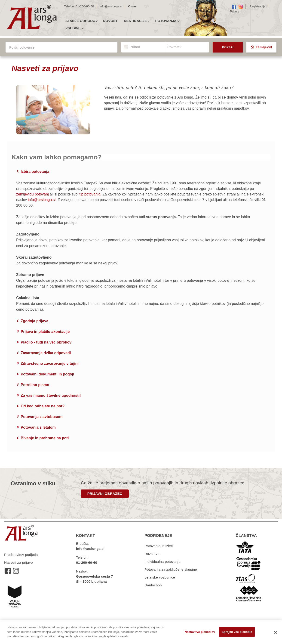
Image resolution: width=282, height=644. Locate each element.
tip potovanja (90, 194)
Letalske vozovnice (160, 577)
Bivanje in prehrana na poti (45, 438)
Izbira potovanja (35, 172)
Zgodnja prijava (35, 321)
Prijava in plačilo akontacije (45, 332)
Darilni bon (153, 585)
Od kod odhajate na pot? (43, 406)
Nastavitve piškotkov (200, 632)
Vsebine (75, 28)
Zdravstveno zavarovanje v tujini (50, 364)
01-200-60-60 (85, 6)
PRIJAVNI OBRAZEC (105, 494)
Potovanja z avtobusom (42, 417)
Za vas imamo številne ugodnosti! (51, 395)
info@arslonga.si (111, 6)
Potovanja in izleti (159, 546)
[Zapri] (276, 632)
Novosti (111, 21)
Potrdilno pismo (35, 385)
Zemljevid (261, 47)
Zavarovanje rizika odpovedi (46, 353)
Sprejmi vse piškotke (237, 632)
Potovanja (168, 21)
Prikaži (228, 47)
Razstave (152, 554)
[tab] (141, 172)
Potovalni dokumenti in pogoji (48, 374)
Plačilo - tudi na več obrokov (46, 342)
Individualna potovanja (162, 562)
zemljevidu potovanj (32, 194)
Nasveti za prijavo (18, 562)
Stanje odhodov (82, 21)
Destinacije (137, 21)
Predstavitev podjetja (21, 555)
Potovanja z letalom (38, 427)
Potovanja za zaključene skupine (171, 569)
